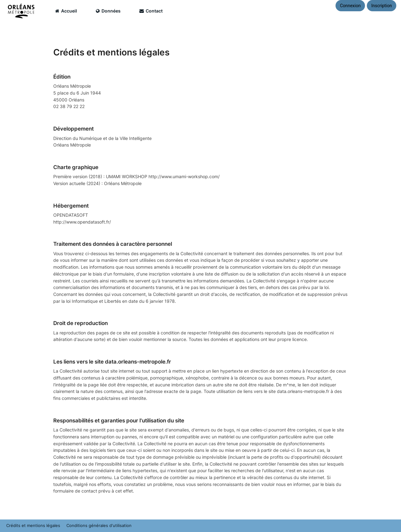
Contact (151, 11)
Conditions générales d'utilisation (99, 526)
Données (108, 11)
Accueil (66, 11)
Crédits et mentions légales (33, 526)
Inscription (382, 6)
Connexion (350, 6)
